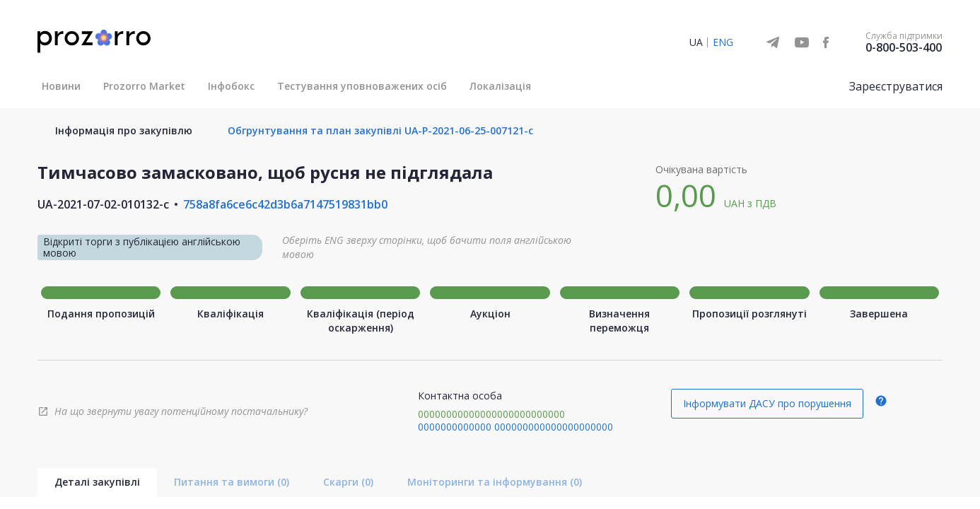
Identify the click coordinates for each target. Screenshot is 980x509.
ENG (723, 42)
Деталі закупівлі (97, 482)
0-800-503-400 (904, 47)
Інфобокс (231, 86)
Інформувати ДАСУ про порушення (767, 403)
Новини (61, 86)
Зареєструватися (896, 86)
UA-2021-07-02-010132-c (103, 204)
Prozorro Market (144, 86)
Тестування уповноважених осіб (362, 86)
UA (696, 42)
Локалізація (500, 86)
